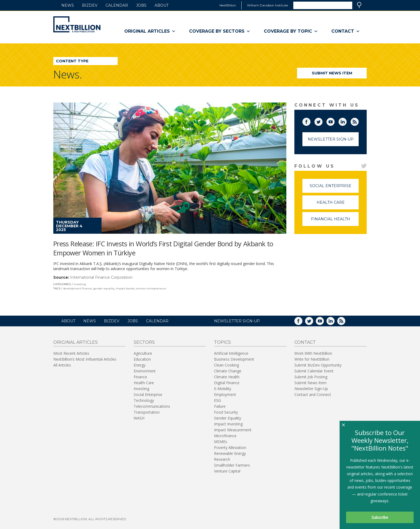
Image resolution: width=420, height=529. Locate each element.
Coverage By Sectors (220, 31)
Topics (222, 342)
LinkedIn (346, 121)
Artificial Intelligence (231, 353)
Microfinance (225, 436)
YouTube (334, 121)
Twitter (322, 121)
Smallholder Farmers (232, 465)
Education (142, 359)
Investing (80, 284)
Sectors (144, 342)
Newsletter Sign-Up (331, 139)
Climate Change (228, 371)
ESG (217, 400)
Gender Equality (228, 418)
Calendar (117, 5)
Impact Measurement (233, 430)
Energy (140, 365)
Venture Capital (227, 471)
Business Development (234, 359)
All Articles (62, 365)
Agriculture (143, 353)
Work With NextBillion (313, 353)
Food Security (226, 412)
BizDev (90, 5)
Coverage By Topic (291, 31)
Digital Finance (227, 383)
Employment (225, 394)
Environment (145, 371)
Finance (140, 377)
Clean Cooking (226, 365)
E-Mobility (223, 389)
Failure (220, 406)
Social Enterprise (334, 188)
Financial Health (335, 221)
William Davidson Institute (267, 5)
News (68, 5)
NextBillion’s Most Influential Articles (85, 359)
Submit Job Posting (311, 377)
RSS (358, 121)
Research (222, 459)
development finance (78, 288)
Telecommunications (152, 406)
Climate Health (227, 377)
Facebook (310, 121)
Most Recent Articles (71, 353)
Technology (144, 400)
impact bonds (125, 288)
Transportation (147, 412)
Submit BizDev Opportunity (318, 365)
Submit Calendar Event (314, 371)
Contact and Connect (313, 394)
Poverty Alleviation (230, 447)
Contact (346, 31)
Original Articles (150, 31)
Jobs (141, 5)
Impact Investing (228, 424)
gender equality (104, 288)
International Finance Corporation (101, 277)
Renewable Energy (230, 453)
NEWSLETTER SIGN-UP (237, 321)
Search (359, 5)
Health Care (338, 205)
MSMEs (221, 442)
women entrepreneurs (151, 288)
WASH (139, 418)
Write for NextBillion (312, 359)
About (162, 5)
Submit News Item (332, 73)
